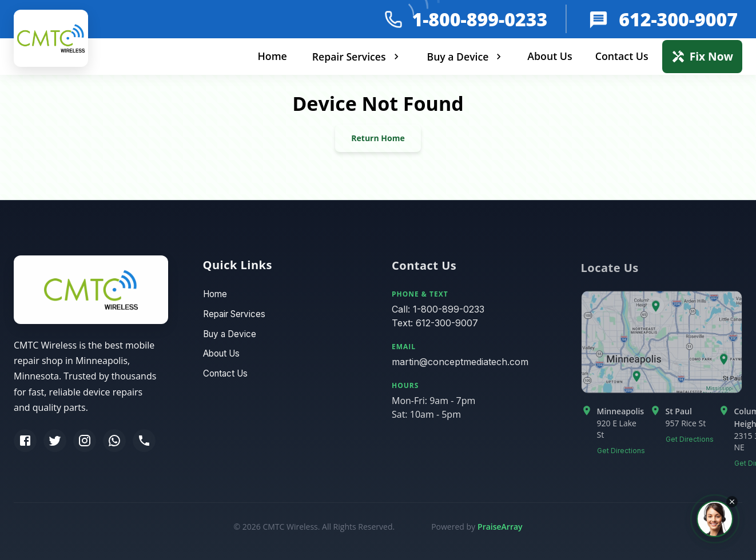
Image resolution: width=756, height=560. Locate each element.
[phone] (393, 19)
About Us (550, 56)
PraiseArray (500, 527)
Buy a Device (466, 57)
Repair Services (357, 57)
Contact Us (622, 56)
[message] (600, 19)
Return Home (378, 138)
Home (272, 56)
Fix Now (702, 56)
